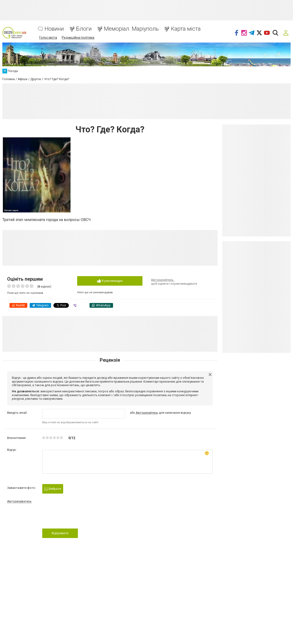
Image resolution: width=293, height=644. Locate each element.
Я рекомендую (110, 281)
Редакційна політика (78, 38)
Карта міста (186, 29)
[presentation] (78, 517)
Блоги (84, 29)
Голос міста (48, 38)
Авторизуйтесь (163, 280)
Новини (54, 29)
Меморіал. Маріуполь (131, 29)
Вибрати (53, 489)
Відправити (60, 533)
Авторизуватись (19, 501)
